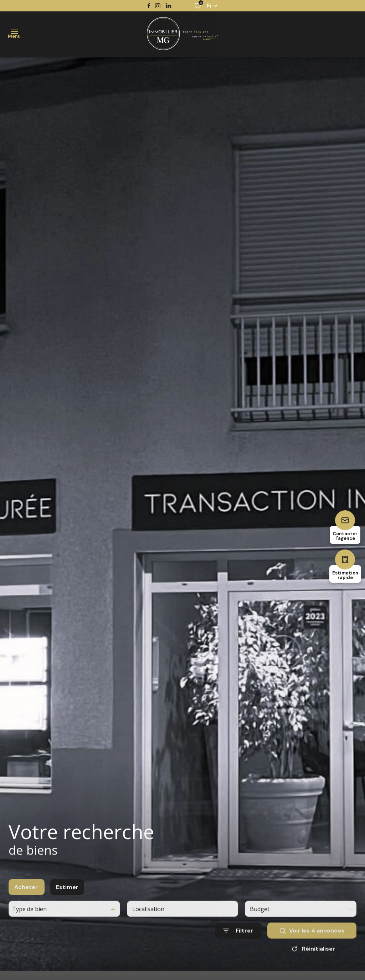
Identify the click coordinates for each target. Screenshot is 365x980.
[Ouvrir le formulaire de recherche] (238, 938)
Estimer (67, 894)
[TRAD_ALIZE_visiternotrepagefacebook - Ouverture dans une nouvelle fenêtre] (149, 6)
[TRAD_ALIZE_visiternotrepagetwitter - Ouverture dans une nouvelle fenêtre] (168, 6)
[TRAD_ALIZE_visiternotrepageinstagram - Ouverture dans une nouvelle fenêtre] (158, 6)
